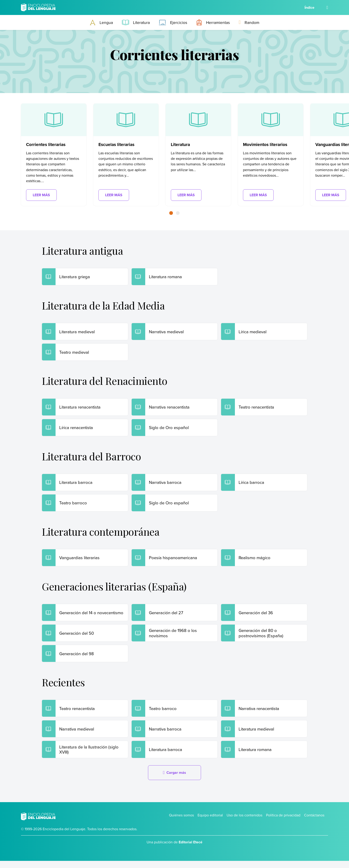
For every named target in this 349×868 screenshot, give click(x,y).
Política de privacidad (283, 822)
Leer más (41, 195)
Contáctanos (314, 822)
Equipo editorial (210, 822)
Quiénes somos (181, 822)
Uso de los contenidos (244, 822)
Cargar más (174, 779)
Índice (309, 7)
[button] (171, 213)
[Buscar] (327, 7)
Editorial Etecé (191, 849)
